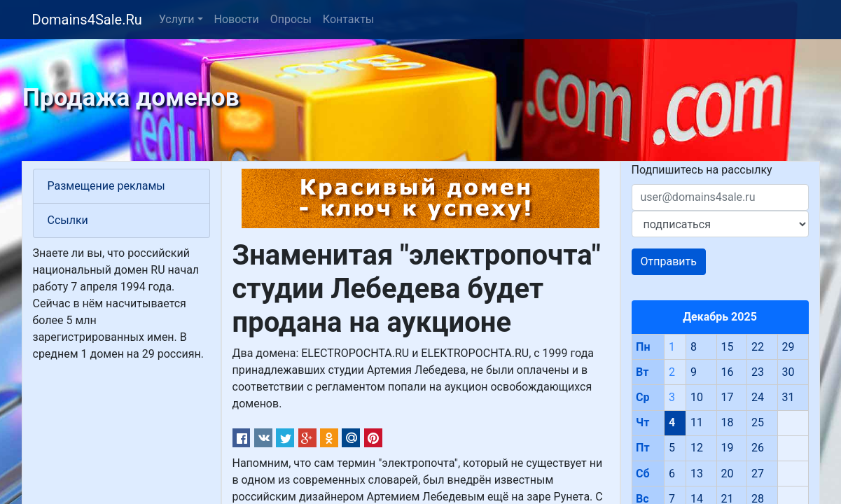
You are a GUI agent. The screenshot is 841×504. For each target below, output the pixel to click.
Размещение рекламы (106, 186)
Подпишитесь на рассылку (702, 170)
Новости (237, 19)
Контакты (348, 19)
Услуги (177, 19)
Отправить (669, 261)
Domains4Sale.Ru (87, 20)
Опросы (291, 19)
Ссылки (68, 220)
